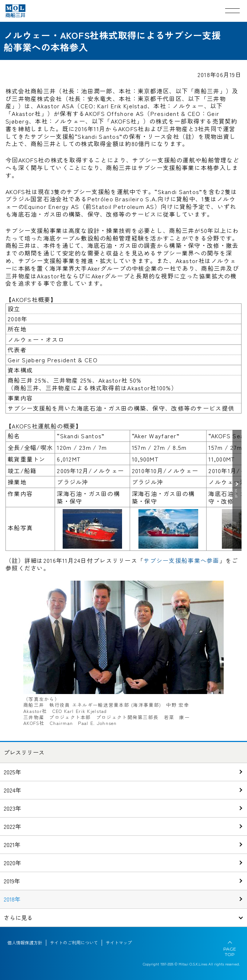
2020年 (12, 863)
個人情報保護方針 (25, 943)
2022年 (12, 826)
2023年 (12, 808)
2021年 (12, 844)
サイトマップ (119, 943)
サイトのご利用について (74, 943)
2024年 (12, 790)
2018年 (12, 899)
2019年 (12, 881)
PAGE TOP (230, 952)
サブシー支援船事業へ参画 (181, 560)
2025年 (12, 772)
